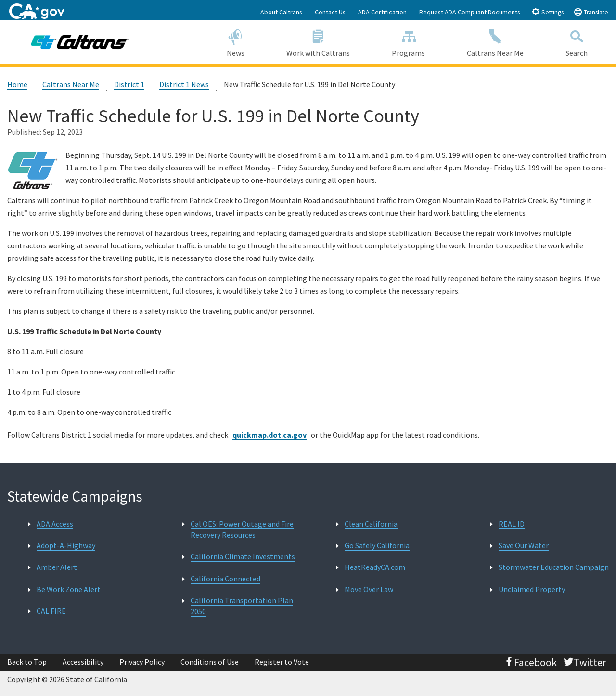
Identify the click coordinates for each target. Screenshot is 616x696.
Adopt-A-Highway (66, 545)
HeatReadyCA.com (375, 567)
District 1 (129, 84)
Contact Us (330, 12)
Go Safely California (377, 545)
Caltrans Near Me (495, 42)
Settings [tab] (547, 12)
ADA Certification (382, 12)
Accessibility (83, 662)
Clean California (371, 524)
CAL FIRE (51, 611)
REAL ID (512, 524)
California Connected (225, 579)
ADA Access (55, 524)
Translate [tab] (591, 12)
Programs (409, 42)
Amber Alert (57, 567)
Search (577, 42)
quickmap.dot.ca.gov (269, 435)
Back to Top (27, 662)
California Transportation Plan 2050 (242, 606)
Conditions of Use (210, 662)
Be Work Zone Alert (69, 589)
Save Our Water (524, 545)
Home (17, 84)
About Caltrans (281, 12)
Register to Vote (282, 662)
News (235, 42)
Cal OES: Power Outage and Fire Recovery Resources (242, 529)
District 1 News (184, 84)
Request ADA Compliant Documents (470, 12)
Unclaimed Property (532, 589)
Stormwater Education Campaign (554, 567)
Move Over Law (369, 589)
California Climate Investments (243, 556)
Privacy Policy (142, 662)
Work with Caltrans (318, 42)
